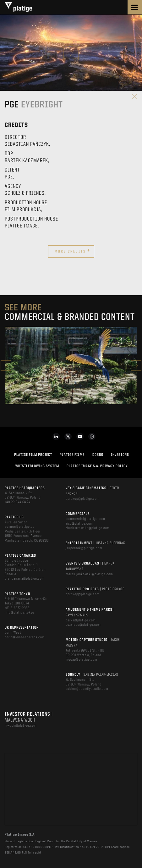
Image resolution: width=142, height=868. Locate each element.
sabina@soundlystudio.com (87, 689)
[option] (71, 366)
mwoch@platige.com (21, 726)
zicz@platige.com (79, 524)
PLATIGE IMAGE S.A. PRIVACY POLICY (97, 466)
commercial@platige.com (85, 519)
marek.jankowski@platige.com (89, 574)
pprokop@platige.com (83, 499)
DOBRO (98, 455)
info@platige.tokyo (19, 613)
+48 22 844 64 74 (18, 502)
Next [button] (136, 366)
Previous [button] (6, 366)
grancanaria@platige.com (25, 579)
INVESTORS (120, 455)
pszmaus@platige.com (83, 625)
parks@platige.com (81, 620)
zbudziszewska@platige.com (88, 528)
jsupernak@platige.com (84, 548)
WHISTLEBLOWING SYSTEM (37, 466)
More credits (73, 251)
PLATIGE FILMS (72, 455)
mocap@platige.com (82, 660)
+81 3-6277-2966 (17, 608)
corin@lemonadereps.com (25, 637)
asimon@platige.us (20, 527)
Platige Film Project (33, 455)
